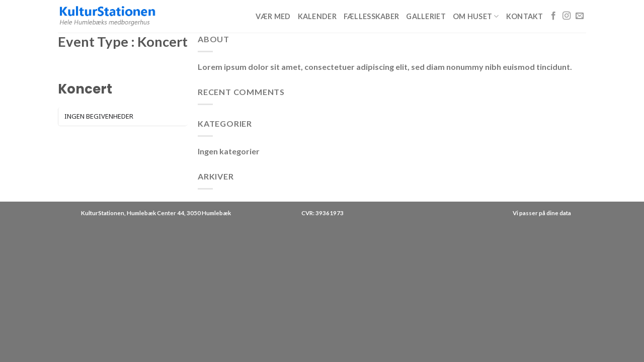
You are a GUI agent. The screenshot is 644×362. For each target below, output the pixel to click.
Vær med (273, 16)
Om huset (476, 16)
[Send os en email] (580, 16)
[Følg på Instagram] (567, 16)
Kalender (317, 16)
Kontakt (525, 16)
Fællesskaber (371, 16)
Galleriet (426, 16)
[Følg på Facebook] (553, 16)
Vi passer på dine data (542, 213)
